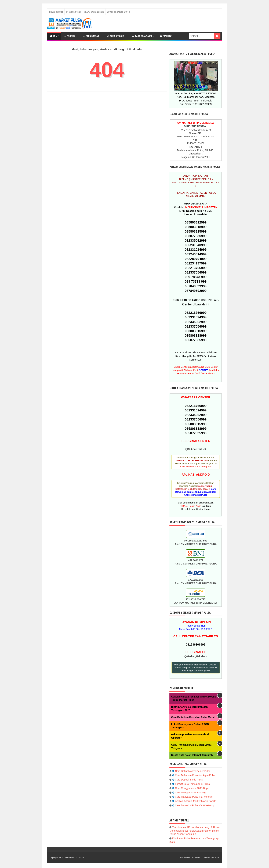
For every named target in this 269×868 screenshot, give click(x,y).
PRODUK (69, 36)
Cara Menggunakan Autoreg (190, 793)
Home (54, 36)
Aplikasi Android (94, 12)
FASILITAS (166, 36)
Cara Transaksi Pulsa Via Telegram (194, 797)
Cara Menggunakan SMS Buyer (192, 788)
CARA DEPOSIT (115, 36)
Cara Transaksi (142, 36)
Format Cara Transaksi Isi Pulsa (192, 784)
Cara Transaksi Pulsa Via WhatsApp (195, 805)
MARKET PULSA (77, 858)
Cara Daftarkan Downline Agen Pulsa (195, 775)
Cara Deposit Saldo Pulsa (189, 780)
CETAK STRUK (74, 12)
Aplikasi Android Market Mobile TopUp (196, 801)
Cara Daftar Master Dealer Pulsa (193, 771)
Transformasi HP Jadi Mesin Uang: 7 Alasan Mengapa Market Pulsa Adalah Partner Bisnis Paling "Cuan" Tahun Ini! (195, 831)
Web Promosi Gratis (119, 12)
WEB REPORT (56, 12)
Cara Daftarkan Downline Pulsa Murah (193, 717)
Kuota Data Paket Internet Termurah (192, 755)
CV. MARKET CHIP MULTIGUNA (205, 858)
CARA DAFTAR (91, 36)
